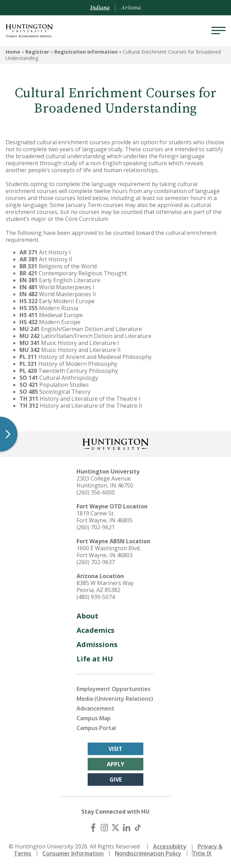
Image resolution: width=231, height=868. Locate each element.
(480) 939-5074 (96, 597)
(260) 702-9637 (96, 562)
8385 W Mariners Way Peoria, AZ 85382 (105, 586)
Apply (115, 764)
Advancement (95, 708)
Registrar (37, 52)
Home (13, 52)
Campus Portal (96, 728)
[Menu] (218, 31)
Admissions (97, 644)
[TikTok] (138, 828)
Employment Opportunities (114, 689)
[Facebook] (93, 828)
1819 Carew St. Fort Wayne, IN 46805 (105, 517)
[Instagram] (104, 828)
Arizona (131, 8)
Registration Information (86, 52)
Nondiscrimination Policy (148, 853)
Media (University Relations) (115, 699)
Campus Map (94, 718)
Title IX (202, 853)
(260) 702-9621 (96, 527)
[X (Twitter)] (115, 828)
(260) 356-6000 (96, 492)
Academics (95, 630)
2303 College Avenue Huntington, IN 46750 (105, 482)
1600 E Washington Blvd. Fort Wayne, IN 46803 (109, 552)
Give (116, 779)
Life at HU (95, 659)
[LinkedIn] (127, 828)
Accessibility (170, 846)
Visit (115, 749)
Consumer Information (73, 853)
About (87, 616)
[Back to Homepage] (115, 443)
